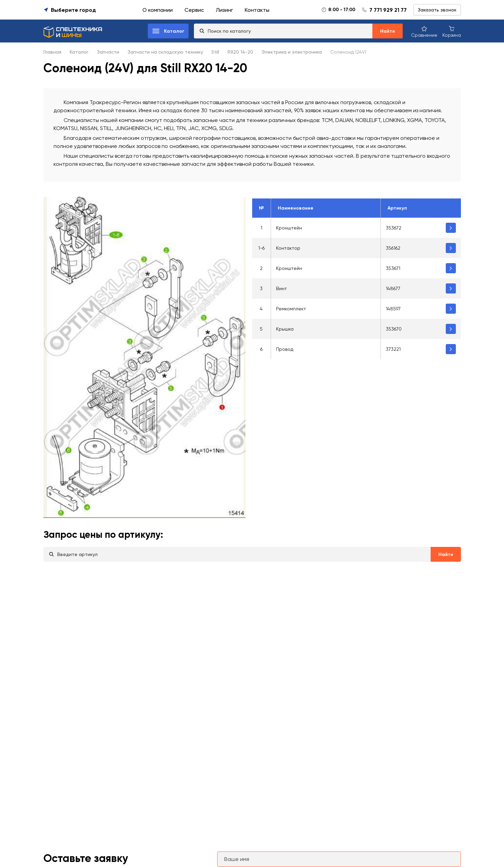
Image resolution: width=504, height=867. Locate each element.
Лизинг (224, 10)
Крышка (285, 329)
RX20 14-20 (240, 52)
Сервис (194, 10)
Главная (52, 52)
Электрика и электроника (292, 52)
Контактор (288, 248)
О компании (158, 10)
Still (215, 52)
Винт (281, 288)
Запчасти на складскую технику (165, 52)
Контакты (257, 10)
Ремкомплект (291, 309)
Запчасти (108, 52)
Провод (285, 349)
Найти (388, 31)
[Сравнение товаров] (424, 31)
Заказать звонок (437, 10)
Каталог (79, 52)
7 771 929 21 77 (388, 10)
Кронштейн (289, 228)
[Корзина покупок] (452, 31)
